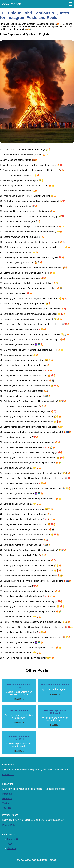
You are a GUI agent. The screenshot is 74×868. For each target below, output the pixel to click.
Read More (19, 699)
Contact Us (8, 774)
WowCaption (11, 4)
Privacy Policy (9, 825)
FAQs (10, 844)
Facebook (7, 798)
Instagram (7, 794)
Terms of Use (14, 839)
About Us (11, 848)
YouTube (7, 808)
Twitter (6, 803)
